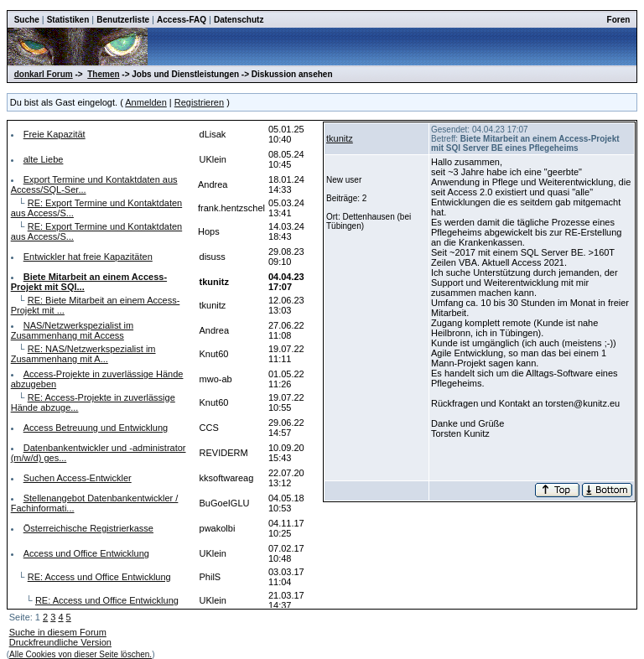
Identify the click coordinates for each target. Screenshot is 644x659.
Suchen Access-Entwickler (78, 478)
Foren (619, 20)
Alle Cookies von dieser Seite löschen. (80, 654)
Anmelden (146, 102)
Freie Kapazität (55, 134)
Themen (103, 74)
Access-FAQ (182, 20)
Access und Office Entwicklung (86, 553)
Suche (27, 20)
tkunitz (340, 138)
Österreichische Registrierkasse (88, 528)
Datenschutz (239, 20)
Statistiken (68, 20)
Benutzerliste (123, 20)
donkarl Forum (44, 74)
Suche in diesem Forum (58, 632)
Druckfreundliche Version (60, 642)
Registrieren (199, 102)
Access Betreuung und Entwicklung (96, 428)
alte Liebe (44, 159)
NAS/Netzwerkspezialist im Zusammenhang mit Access (72, 330)
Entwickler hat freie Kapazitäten (88, 257)
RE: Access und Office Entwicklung (99, 577)
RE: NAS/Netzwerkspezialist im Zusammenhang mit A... (83, 354)
